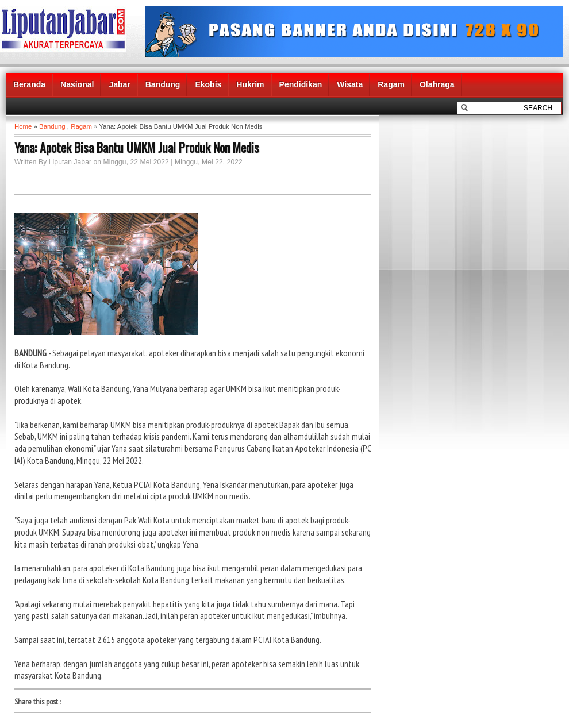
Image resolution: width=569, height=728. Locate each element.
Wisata (350, 84)
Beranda (29, 84)
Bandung (163, 84)
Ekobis (208, 84)
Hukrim (250, 84)
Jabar (119, 84)
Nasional (77, 84)
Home (23, 126)
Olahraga (437, 84)
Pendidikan (301, 84)
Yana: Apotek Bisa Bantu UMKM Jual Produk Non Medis (137, 147)
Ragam (391, 84)
